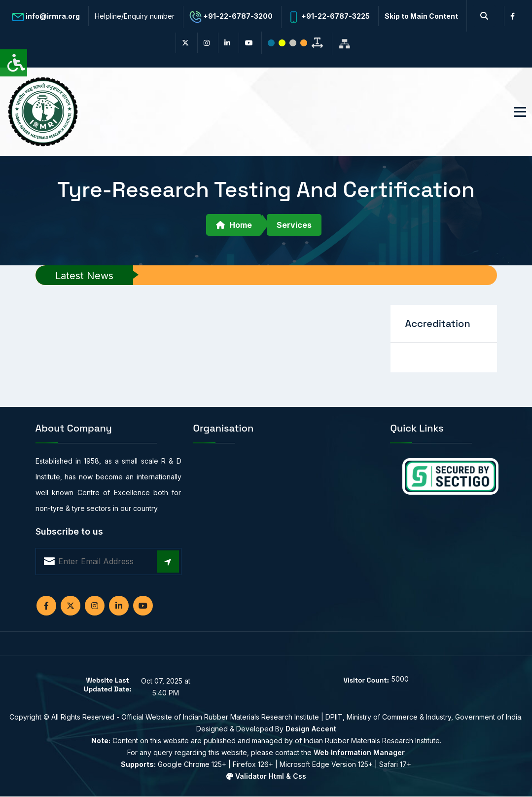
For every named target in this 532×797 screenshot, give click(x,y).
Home (234, 225)
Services (294, 225)
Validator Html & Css (266, 776)
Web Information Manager (359, 752)
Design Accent (311, 729)
